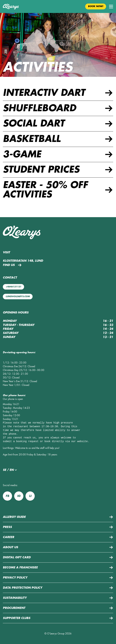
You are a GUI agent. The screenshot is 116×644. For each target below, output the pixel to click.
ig (19, 496)
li (30, 496)
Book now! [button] (96, 6)
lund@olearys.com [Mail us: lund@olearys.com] (18, 296)
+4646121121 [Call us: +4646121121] (13, 287)
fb (7, 496)
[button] (111, 7)
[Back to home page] (11, 7)
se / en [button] (10, 470)
